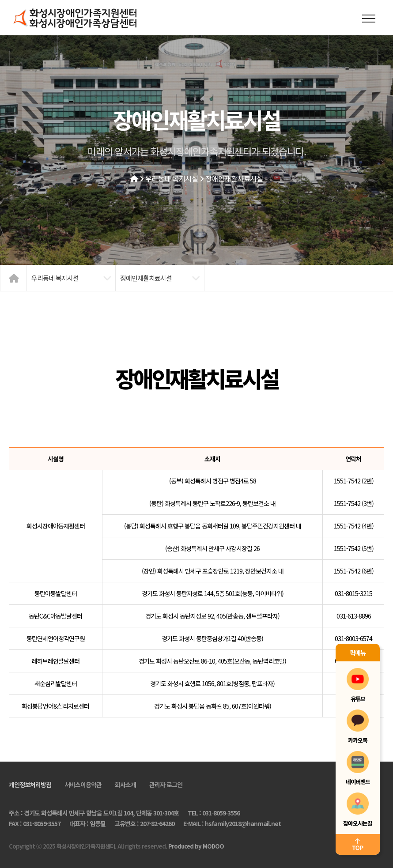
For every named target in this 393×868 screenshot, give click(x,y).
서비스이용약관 (83, 785)
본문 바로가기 (0, 0)
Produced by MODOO (196, 846)
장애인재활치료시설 (234, 178)
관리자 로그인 (166, 785)
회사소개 (125, 785)
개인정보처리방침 (30, 785)
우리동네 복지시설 (172, 178)
